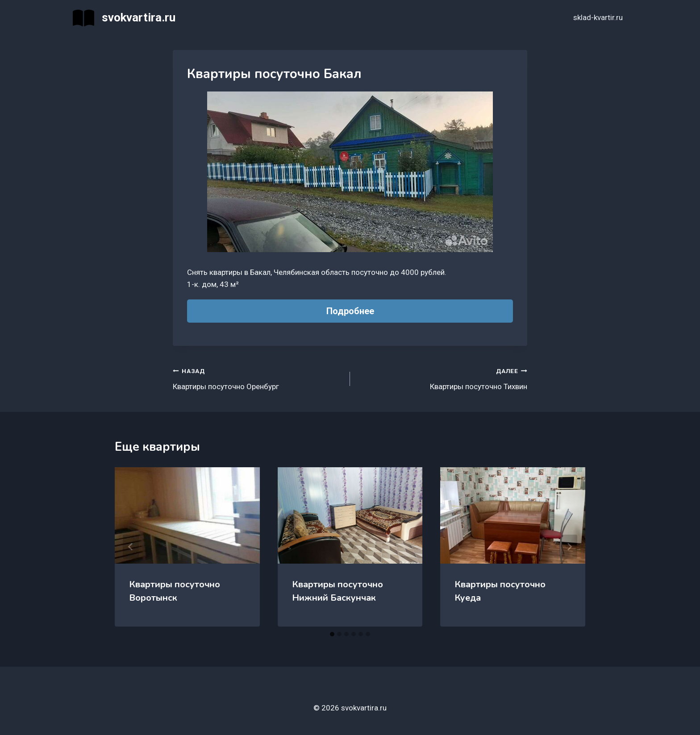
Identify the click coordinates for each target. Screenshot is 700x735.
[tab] (332, 634)
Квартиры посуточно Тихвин (442, 378)
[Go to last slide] (131, 547)
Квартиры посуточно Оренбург (258, 378)
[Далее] (569, 547)
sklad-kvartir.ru (598, 17)
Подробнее (350, 311)
